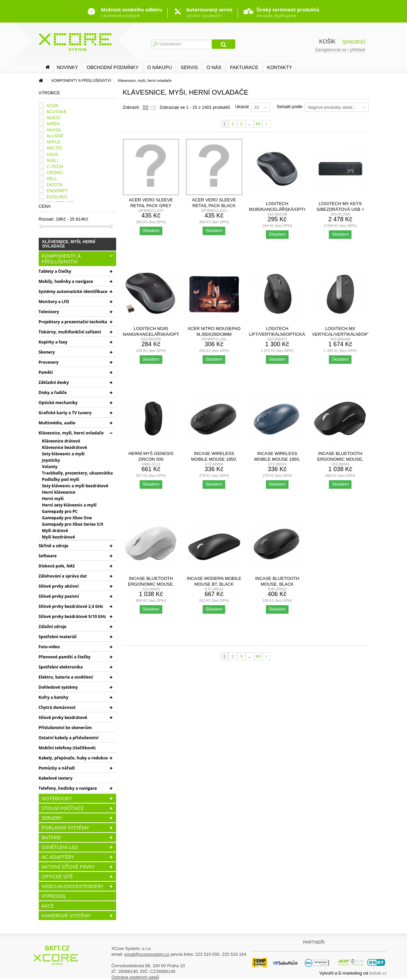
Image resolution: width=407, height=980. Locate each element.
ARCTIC (54, 148)
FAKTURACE (244, 67)
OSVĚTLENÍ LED (60, 847)
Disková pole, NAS (57, 566)
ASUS (52, 154)
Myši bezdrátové (59, 537)
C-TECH (55, 167)
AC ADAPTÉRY (58, 857)
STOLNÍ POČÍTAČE (63, 808)
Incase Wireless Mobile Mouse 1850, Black (214, 459)
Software (48, 556)
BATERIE (52, 837)
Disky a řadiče (53, 393)
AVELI (52, 160)
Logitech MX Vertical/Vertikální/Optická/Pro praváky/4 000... (352, 334)
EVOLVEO (57, 197)
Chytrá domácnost (57, 707)
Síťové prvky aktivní (59, 586)
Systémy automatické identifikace (73, 291)
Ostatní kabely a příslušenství (69, 738)
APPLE (53, 142)
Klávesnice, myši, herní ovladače (71, 433)
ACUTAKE (56, 112)
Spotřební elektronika (61, 667)
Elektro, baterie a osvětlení (66, 677)
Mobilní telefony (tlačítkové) (67, 748)
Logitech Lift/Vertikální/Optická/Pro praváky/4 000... (282, 334)
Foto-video (49, 647)
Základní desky (54, 382)
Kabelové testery (56, 778)
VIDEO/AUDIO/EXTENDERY (73, 886)
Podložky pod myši (61, 479)
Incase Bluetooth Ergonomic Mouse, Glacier (151, 584)
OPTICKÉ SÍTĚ (57, 876)
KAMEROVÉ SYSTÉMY (66, 915)
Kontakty (279, 67)
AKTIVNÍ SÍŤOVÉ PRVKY (68, 867)
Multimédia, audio (57, 423)
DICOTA (55, 185)
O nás (214, 67)
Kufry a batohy (54, 697)
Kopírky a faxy (53, 342)
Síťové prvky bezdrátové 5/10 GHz (72, 616)
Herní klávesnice (59, 492)
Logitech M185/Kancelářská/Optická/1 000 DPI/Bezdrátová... (283, 209)
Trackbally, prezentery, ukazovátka (78, 473)
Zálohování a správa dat (63, 576)
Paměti (46, 372)
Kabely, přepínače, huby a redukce (73, 758)
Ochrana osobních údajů (135, 977)
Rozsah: (47, 219)
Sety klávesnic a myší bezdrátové (75, 486)
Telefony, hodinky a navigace (68, 788)
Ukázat (242, 107)
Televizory (49, 312)
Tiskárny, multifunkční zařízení (70, 332)
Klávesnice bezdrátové (65, 447)
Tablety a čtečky (55, 271)
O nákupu (160, 67)
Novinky (67, 67)
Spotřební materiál (58, 637)
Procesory (49, 362)
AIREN (53, 124)
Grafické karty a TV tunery (65, 413)
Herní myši (53, 499)
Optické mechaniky (58, 403)
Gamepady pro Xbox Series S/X (73, 524)
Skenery (47, 352)
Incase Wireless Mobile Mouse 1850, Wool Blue (277, 459)
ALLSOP (55, 136)
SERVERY (52, 818)
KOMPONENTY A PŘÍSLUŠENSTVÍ (61, 258)
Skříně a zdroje (54, 546)
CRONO (55, 173)
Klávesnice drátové (61, 441)
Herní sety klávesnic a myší (69, 505)
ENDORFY (57, 191)
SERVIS (189, 67)
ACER (52, 106)
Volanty (50, 467)
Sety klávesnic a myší (63, 454)
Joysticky (51, 460)
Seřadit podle (290, 107)
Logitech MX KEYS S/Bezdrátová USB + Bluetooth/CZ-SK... (340, 209)
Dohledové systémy (58, 687)
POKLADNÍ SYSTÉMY (65, 827)
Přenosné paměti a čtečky (65, 657)
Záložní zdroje (53, 627)
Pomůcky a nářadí (57, 768)
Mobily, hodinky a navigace (66, 281)
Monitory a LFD (54, 302)
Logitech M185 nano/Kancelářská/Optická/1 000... (158, 334)
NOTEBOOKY (57, 798)
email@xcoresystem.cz (147, 954)
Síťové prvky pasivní (59, 596)
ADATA (53, 118)
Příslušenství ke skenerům (65, 728)
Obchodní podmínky (113, 67)
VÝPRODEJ (54, 896)
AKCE (48, 906)
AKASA (53, 130)
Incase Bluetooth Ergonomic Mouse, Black (340, 459)
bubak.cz (378, 973)
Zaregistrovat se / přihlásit (340, 50)
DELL (52, 179)
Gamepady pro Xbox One (67, 518)
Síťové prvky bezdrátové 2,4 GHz (71, 606)
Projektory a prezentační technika (73, 322)
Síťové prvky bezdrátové (63, 717)
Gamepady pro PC (60, 511)
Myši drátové (55, 531)
